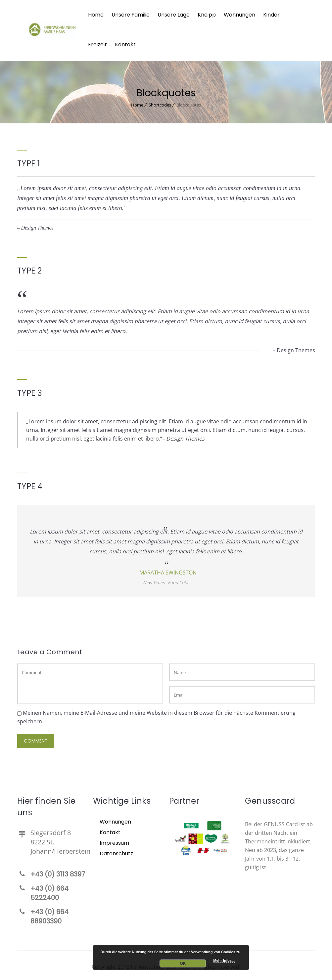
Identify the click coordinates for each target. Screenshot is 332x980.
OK (183, 963)
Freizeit (97, 44)
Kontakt (125, 44)
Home (96, 15)
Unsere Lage (174, 15)
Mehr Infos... (224, 960)
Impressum (114, 842)
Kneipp (207, 15)
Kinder (271, 15)
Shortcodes (160, 104)
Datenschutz (116, 852)
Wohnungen (239, 15)
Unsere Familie (131, 15)
